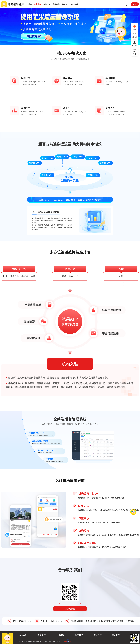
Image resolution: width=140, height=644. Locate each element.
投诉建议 (42, 635)
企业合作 (38, 4)
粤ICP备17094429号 (52, 641)
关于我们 (79, 635)
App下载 (75, 4)
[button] (126, 4)
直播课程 (56, 4)
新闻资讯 (47, 4)
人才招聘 (60, 635)
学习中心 (65, 4)
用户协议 (116, 635)
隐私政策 (98, 635)
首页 (30, 4)
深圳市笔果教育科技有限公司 (30, 641)
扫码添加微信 (70, 609)
